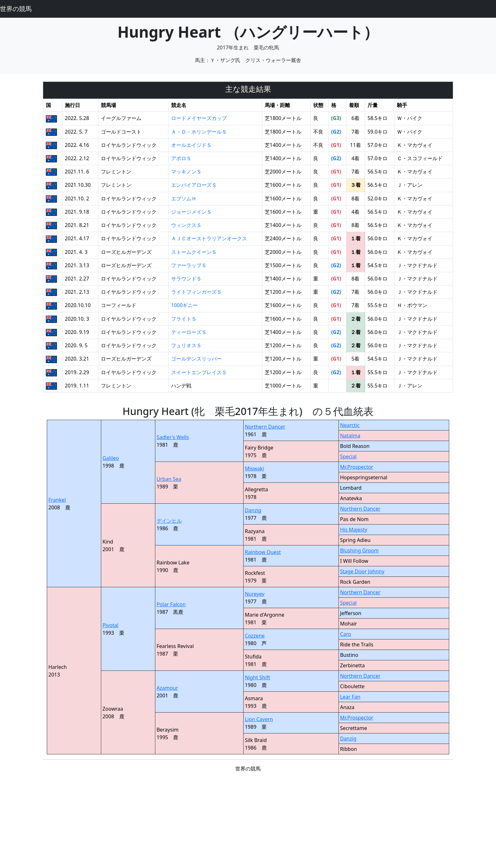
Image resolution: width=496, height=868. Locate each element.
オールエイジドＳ (191, 145)
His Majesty (354, 530)
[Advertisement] (248, 822)
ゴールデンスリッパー (196, 359)
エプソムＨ (184, 198)
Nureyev (255, 594)
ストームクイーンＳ (194, 252)
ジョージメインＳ (191, 212)
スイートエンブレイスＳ (199, 372)
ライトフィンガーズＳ (196, 292)
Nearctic (350, 425)
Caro (346, 634)
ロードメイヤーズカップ (199, 118)
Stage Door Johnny (362, 571)
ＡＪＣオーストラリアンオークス (209, 238)
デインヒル (169, 521)
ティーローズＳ (189, 332)
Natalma (350, 436)
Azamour (167, 688)
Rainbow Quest (263, 552)
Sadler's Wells (173, 437)
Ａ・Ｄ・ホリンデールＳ (199, 132)
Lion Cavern (259, 719)
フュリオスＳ (186, 345)
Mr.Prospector (357, 467)
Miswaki (254, 469)
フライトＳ (184, 319)
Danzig (253, 510)
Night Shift (257, 677)
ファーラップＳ (189, 265)
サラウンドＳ (186, 279)
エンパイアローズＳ (194, 185)
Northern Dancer (265, 427)
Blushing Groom (359, 550)
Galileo (111, 458)
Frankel (57, 500)
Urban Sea (169, 479)
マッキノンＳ (186, 172)
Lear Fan (350, 697)
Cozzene (255, 636)
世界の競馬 (16, 9)
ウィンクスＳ (186, 225)
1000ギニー (185, 305)
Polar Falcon (171, 604)
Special (348, 456)
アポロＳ (181, 158)
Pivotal (111, 625)
